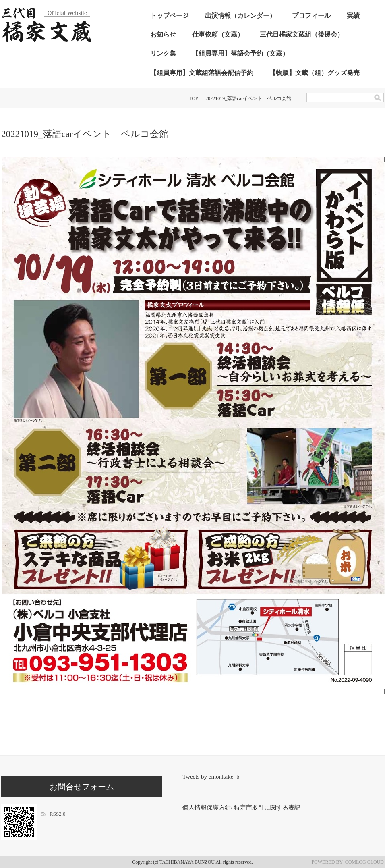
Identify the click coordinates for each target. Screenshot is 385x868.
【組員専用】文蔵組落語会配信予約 (202, 73)
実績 (353, 16)
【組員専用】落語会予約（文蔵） (240, 53)
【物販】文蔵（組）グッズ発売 (315, 73)
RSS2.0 (57, 814)
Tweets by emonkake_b (211, 777)
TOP (193, 98)
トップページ (170, 16)
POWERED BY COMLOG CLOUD (348, 862)
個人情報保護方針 (207, 808)
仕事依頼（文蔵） (218, 34)
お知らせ (163, 34)
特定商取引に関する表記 (267, 808)
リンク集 (163, 53)
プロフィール (311, 16)
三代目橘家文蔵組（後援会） (302, 34)
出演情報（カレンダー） (240, 16)
